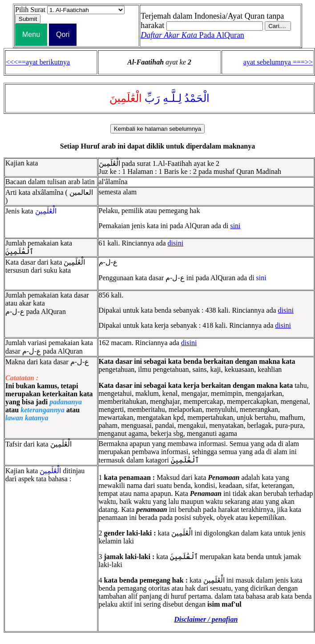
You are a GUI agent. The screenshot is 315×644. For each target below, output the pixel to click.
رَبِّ (152, 98)
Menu (31, 34)
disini (176, 243)
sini (235, 226)
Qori (63, 34)
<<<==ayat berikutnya (38, 62)
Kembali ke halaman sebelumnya (157, 129)
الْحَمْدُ (197, 98)
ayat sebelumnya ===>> (278, 62)
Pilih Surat (30, 10)
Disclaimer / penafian (206, 619)
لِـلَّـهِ (172, 98)
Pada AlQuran (192, 35)
